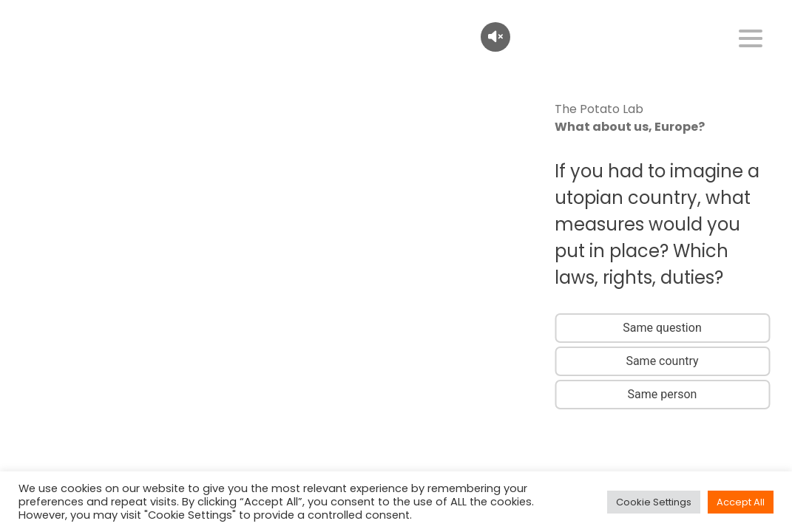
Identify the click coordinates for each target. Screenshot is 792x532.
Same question (662, 328)
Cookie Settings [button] (654, 502)
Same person (663, 394)
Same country (662, 361)
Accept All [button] (741, 502)
